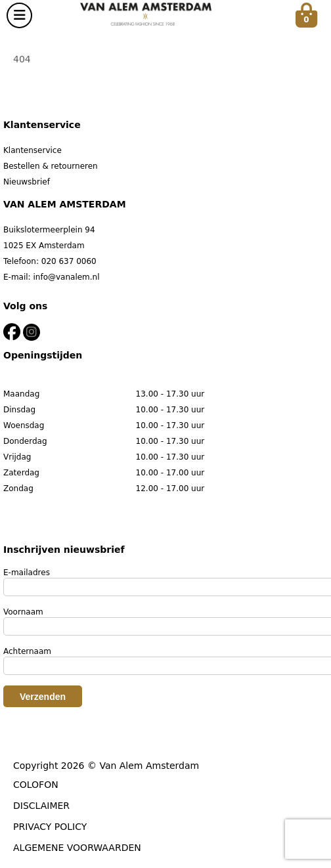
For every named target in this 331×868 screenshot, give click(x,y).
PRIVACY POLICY (50, 827)
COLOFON (36, 785)
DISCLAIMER (41, 806)
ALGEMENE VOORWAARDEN (77, 848)
